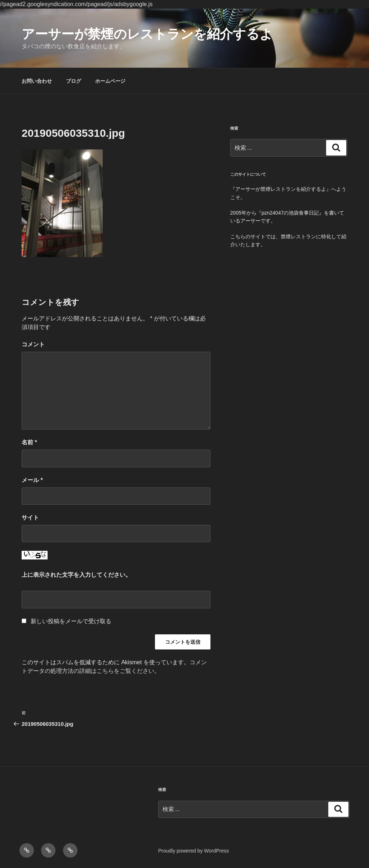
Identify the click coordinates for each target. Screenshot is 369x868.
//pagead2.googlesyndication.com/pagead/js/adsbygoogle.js (76, 4)
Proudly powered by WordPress (194, 851)
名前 (29, 442)
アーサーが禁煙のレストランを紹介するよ (147, 34)
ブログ (74, 81)
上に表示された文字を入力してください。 (76, 575)
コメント (33, 344)
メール (32, 480)
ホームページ (110, 81)
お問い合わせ (37, 81)
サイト (30, 518)
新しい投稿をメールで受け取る (71, 621)
